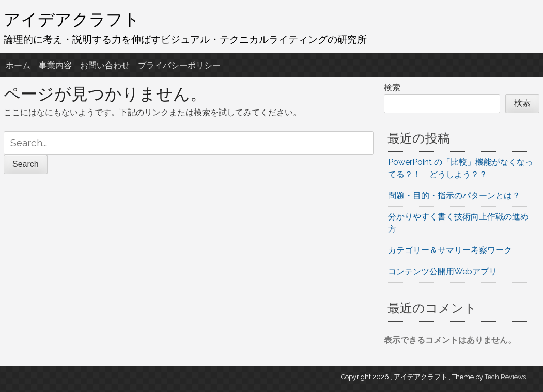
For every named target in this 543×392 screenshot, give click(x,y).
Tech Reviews (505, 377)
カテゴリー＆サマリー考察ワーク (450, 250)
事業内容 (55, 65)
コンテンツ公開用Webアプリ (443, 271)
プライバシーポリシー (179, 65)
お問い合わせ (105, 65)
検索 (392, 88)
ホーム (18, 65)
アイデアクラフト (72, 19)
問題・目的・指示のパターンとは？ (454, 195)
